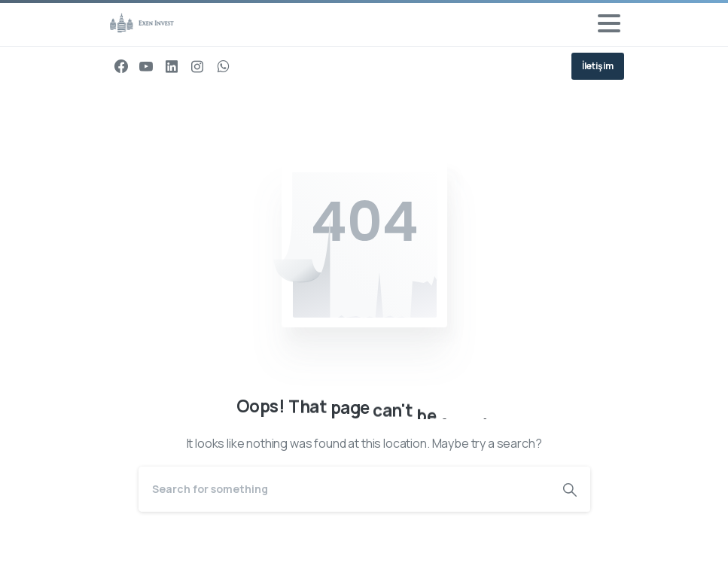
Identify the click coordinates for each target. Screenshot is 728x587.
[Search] (344, 489)
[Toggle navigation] (609, 23)
